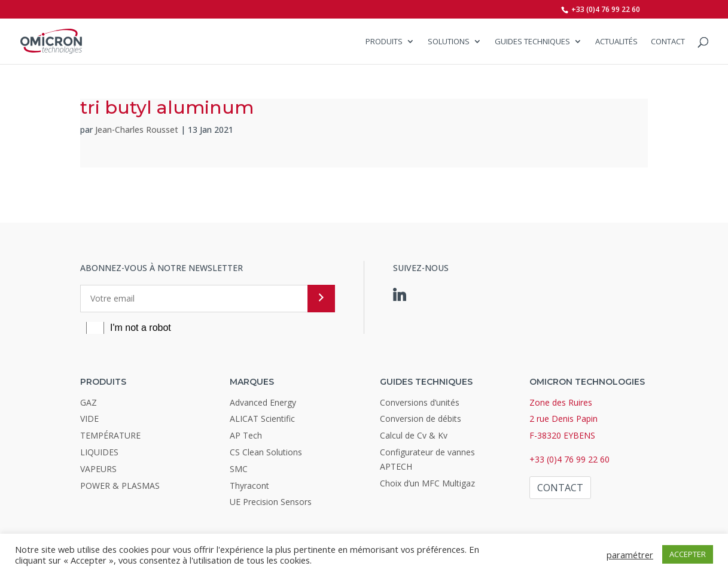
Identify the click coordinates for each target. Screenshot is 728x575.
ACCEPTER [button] (688, 554)
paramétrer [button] (630, 555)
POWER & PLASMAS (120, 486)
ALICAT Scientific (262, 419)
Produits (384, 42)
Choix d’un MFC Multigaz (427, 483)
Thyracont (249, 486)
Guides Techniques (532, 42)
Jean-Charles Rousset (137, 130)
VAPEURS (98, 469)
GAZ (89, 402)
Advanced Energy (263, 402)
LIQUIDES (99, 452)
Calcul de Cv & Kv (414, 435)
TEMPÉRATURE (110, 435)
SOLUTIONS (449, 42)
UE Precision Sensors (271, 502)
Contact (668, 42)
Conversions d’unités (420, 402)
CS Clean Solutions (266, 452)
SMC (239, 469)
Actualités (616, 42)
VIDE (89, 419)
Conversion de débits (421, 419)
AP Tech (246, 435)
